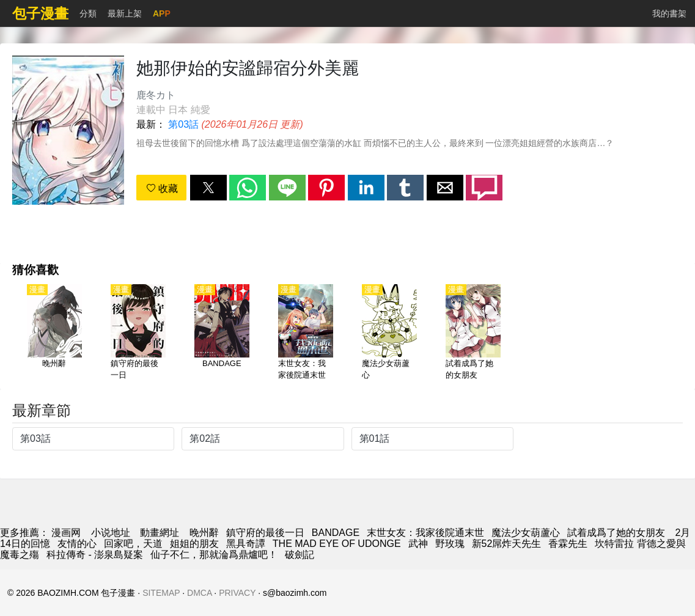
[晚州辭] (54, 333)
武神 (418, 544)
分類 (88, 13)
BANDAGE (336, 533)
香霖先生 (568, 544)
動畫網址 (160, 533)
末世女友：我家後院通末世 (425, 533)
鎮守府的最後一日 (265, 533)
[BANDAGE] (222, 333)
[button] (208, 188)
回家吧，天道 (133, 544)
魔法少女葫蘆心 (526, 533)
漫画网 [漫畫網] (66, 533)
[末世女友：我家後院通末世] (306, 333)
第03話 (183, 124)
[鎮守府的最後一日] (138, 333)
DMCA (199, 593)
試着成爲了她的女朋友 (617, 533)
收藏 (162, 189)
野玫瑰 (450, 544)
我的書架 (669, 13)
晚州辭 (204, 533)
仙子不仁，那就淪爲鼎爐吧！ (214, 555)
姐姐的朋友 (194, 544)
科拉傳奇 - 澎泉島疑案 (95, 555)
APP (162, 13)
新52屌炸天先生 (507, 544)
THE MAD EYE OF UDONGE (337, 544)
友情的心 (77, 544)
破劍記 (300, 555)
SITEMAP (161, 593)
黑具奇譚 (246, 544)
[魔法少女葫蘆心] (389, 333)
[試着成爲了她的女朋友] (473, 333)
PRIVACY (237, 593)
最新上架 (125, 13)
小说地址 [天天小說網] (111, 533)
